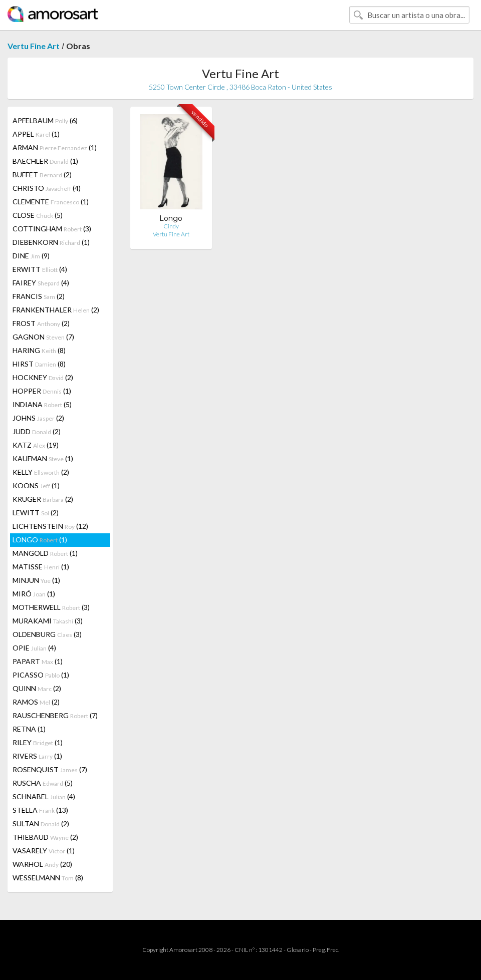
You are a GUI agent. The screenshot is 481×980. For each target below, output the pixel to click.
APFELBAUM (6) (45, 120)
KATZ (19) (36, 445)
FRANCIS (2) (39, 296)
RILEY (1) (38, 742)
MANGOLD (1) (45, 553)
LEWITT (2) (36, 513)
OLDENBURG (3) (47, 634)
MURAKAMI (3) (48, 621)
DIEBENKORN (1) (51, 242)
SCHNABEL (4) (44, 796)
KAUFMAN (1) (43, 458)
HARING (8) (39, 350)
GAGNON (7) (43, 337)
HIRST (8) (39, 364)
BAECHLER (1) (45, 161)
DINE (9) (31, 256)
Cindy (171, 226)
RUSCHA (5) (43, 783)
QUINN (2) (37, 688)
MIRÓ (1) (34, 594)
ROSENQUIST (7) (50, 769)
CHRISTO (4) (47, 188)
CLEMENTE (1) (51, 202)
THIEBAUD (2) (45, 837)
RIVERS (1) (37, 756)
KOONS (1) (36, 485)
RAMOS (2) (36, 702)
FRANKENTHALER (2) (56, 310)
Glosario (298, 950)
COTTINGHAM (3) (52, 229)
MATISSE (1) (41, 567)
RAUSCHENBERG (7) (55, 715)
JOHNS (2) (38, 418)
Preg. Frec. (326, 950)
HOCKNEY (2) (43, 377)
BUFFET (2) (42, 175)
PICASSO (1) (41, 675)
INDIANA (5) (42, 404)
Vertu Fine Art (34, 46)
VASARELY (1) (44, 851)
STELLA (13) (40, 810)
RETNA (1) (29, 729)
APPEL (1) (36, 134)
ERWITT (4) (40, 269)
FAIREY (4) (41, 283)
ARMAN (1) (55, 147)
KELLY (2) (41, 472)
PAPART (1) (38, 661)
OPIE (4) (34, 648)
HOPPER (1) (42, 391)
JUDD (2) (37, 431)
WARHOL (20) (42, 864)
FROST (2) (41, 323)
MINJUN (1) (36, 580)
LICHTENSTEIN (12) (50, 526)
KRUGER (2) (43, 499)
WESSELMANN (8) (48, 878)
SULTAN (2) (41, 824)
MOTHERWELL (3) (51, 607)
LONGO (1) (40, 540)
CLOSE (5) (38, 215)
